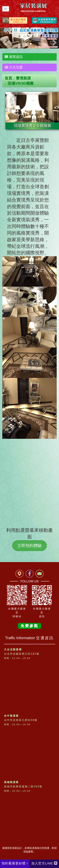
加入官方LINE (44, 863)
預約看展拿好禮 (15, 863)
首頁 (8, 78)
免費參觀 (29, 626)
